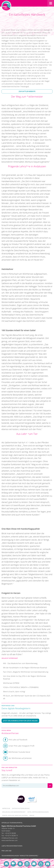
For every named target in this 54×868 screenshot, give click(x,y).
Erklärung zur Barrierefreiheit (14, 812)
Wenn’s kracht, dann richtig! (14, 692)
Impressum (6, 808)
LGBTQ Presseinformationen (12, 846)
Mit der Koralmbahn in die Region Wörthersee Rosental (25, 668)
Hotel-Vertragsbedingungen (38, 812)
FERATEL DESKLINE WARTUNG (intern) (15, 815)
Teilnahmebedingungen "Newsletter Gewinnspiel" (20, 856)
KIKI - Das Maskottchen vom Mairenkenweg (20, 663)
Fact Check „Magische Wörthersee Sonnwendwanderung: (26, 672)
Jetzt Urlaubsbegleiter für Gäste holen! (20, 721)
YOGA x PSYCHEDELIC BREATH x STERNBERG (21, 687)
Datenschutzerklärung (21, 808)
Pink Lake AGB (6, 851)
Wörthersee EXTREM (11, 683)
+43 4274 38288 (10, 833)
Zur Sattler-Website (27, 91)
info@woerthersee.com (10, 838)
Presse (32, 815)
